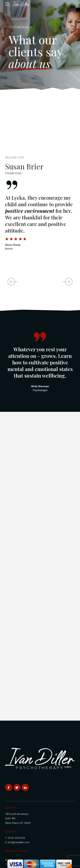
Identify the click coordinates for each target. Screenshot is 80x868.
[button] (11, 282)
